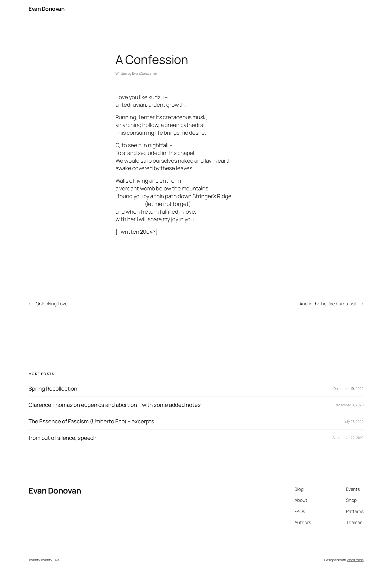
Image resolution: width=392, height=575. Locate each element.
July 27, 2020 (354, 421)
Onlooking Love (52, 304)
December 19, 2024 (348, 388)
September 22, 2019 (348, 438)
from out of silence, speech (62, 438)
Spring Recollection (53, 389)
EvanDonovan (143, 73)
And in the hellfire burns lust (328, 304)
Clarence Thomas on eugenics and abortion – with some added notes (115, 405)
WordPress (355, 560)
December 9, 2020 (349, 405)
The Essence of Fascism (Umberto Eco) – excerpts (91, 421)
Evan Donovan (46, 9)
